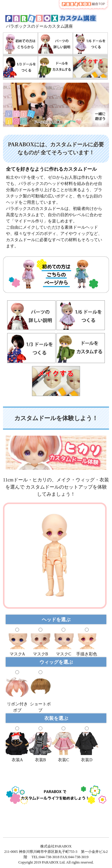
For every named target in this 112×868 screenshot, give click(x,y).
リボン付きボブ (17, 704)
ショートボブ (40, 704)
